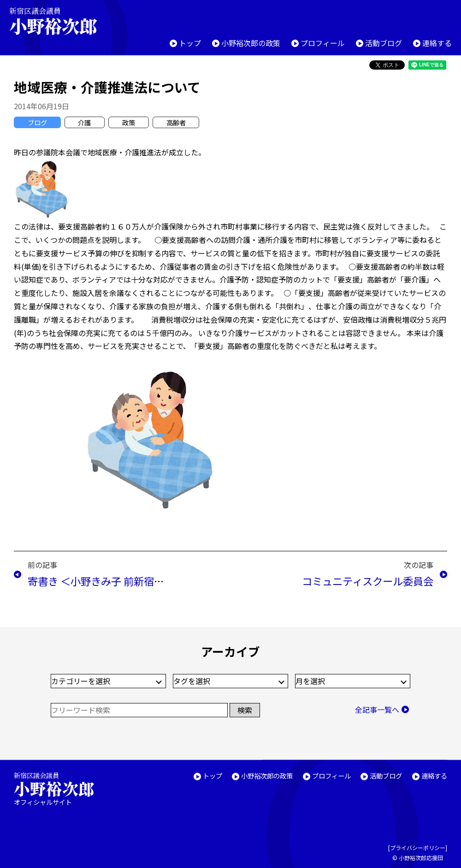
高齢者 (176, 122)
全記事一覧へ (377, 709)
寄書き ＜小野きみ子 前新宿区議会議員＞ (121, 581)
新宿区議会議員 (61, 21)
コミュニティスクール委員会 (368, 581)
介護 (84, 122)
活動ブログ (384, 43)
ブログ (37, 122)
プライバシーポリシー (418, 847)
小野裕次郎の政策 (251, 43)
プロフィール (323, 43)
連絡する (437, 43)
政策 (129, 122)
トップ (190, 43)
